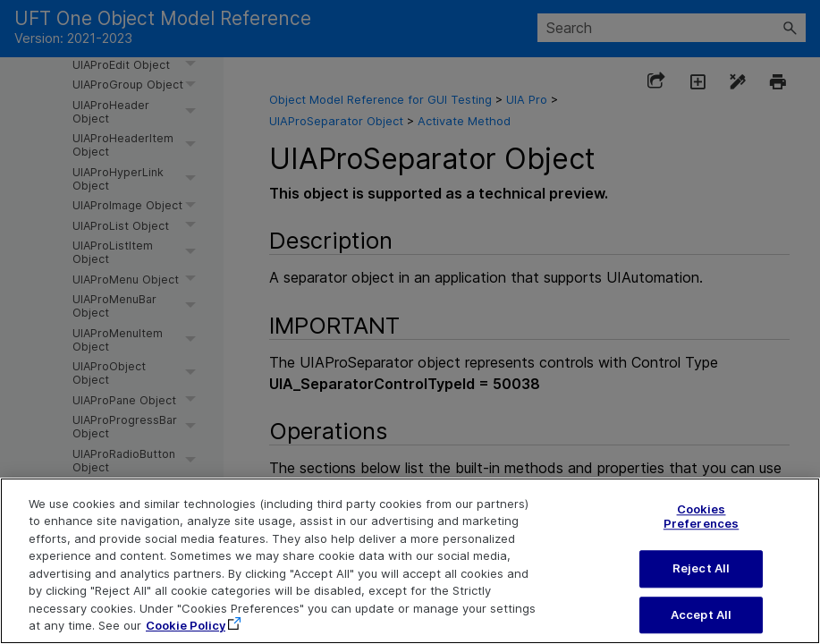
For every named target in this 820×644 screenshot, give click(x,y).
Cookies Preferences (701, 526)
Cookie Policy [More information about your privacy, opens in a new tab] (186, 635)
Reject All (701, 578)
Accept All (701, 623)
